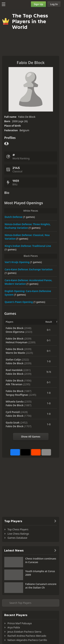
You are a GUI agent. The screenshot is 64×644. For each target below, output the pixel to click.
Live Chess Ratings (18, 534)
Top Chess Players (18, 529)
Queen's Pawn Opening (19, 302)
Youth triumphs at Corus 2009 (40, 573)
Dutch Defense (14, 217)
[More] (46, 452)
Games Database (17, 538)
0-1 (49, 330)
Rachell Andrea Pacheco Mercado (27, 636)
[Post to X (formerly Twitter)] (25, 452)
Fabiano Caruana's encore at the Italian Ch (41, 586)
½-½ (49, 372)
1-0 (49, 361)
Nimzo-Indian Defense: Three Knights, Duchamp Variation (28, 226)
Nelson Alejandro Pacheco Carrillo (27, 640)
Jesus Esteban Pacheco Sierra (24, 632)
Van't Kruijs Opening (17, 262)
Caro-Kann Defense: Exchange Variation (29, 269)
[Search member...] (31, 603)
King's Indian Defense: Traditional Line (28, 246)
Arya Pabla (14, 627)
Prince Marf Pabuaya (20, 623)
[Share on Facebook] (15, 452)
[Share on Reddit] (36, 452)
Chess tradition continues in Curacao (41, 560)
